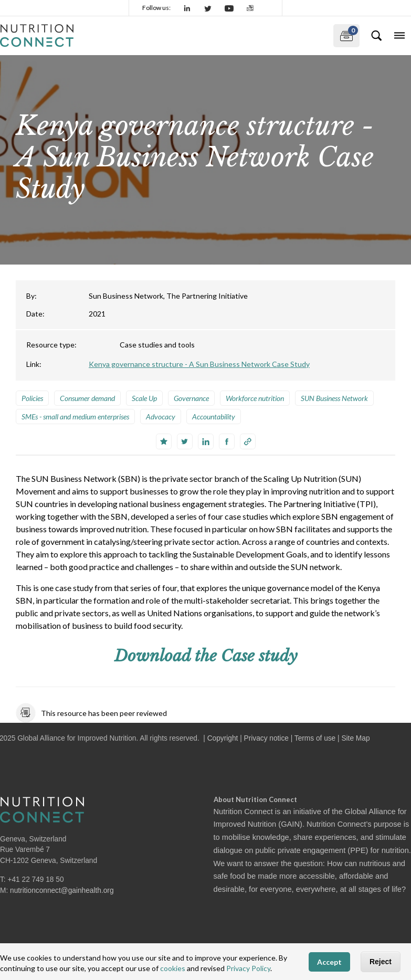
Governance (191, 398)
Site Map (355, 738)
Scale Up (144, 398)
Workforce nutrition (255, 398)
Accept (329, 962)
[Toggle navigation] (399, 36)
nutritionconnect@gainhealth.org (62, 891)
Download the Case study (206, 656)
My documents (346, 34)
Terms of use (315, 738)
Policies (32, 398)
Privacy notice (266, 738)
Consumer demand (87, 398)
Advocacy (161, 417)
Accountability (214, 417)
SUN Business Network (334, 398)
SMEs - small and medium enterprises (75, 417)
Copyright (223, 738)
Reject (381, 962)
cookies (173, 968)
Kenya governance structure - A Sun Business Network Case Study (199, 364)
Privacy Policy (248, 968)
